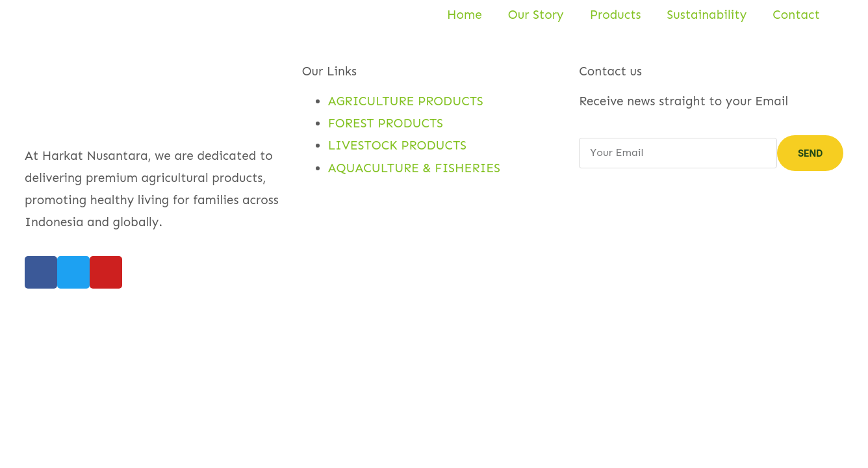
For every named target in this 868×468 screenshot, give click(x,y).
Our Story (536, 15)
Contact (796, 15)
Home (465, 15)
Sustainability (707, 15)
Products (616, 15)
